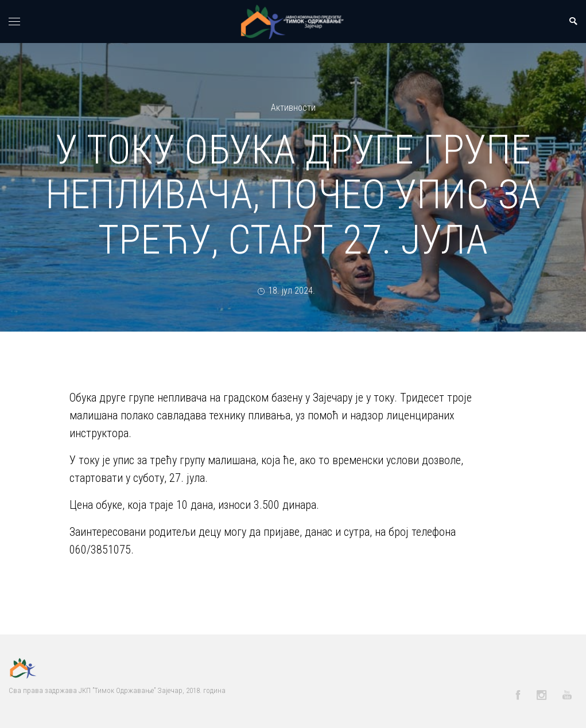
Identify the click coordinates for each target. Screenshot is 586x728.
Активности (293, 108)
